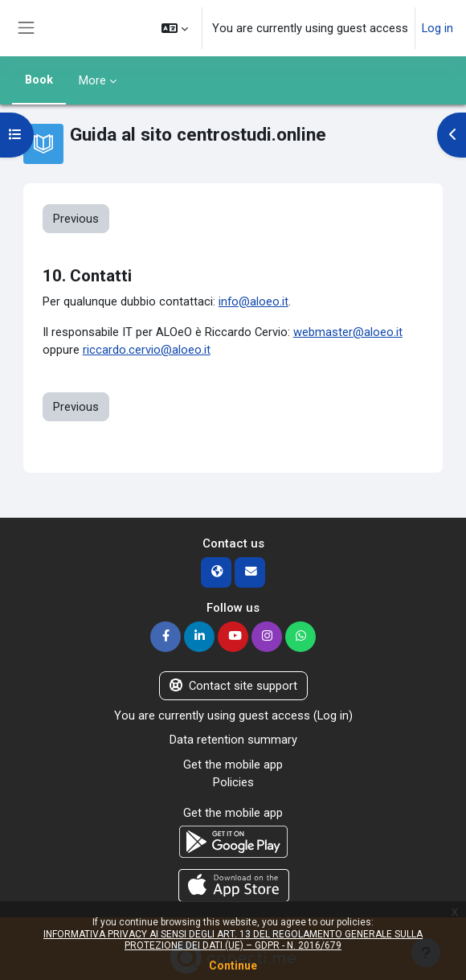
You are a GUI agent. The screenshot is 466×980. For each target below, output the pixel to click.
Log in (437, 28)
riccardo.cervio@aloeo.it (147, 350)
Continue (233, 966)
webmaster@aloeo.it (348, 332)
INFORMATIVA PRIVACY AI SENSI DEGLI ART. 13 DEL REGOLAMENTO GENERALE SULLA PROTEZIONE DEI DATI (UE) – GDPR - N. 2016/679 (233, 940)
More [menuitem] (92, 80)
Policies (233, 782)
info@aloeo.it (253, 301)
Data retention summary (233, 740)
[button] (175, 28)
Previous (76, 219)
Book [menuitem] (39, 80)
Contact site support (233, 686)
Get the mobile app (233, 765)
